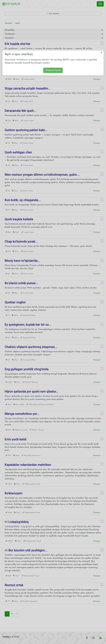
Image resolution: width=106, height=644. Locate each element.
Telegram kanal (53, 70)
